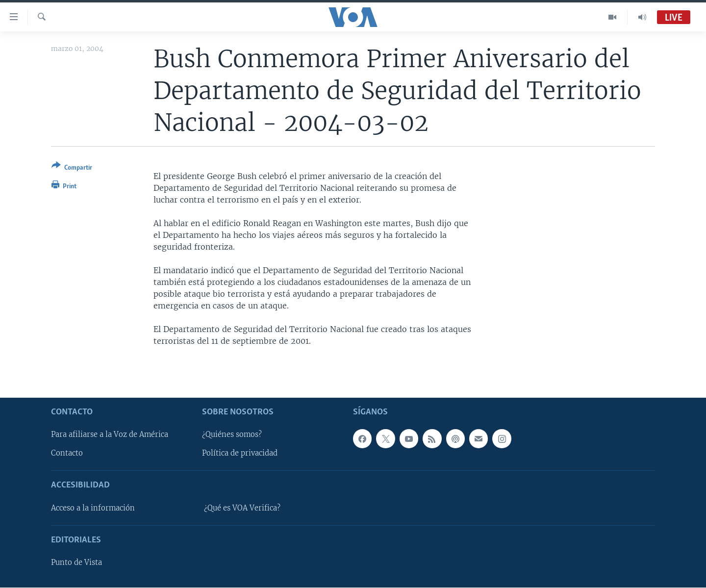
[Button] (72, 168)
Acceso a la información (93, 508)
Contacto (67, 454)
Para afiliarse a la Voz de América (110, 435)
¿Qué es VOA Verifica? (242, 508)
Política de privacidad (240, 454)
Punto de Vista (76, 563)
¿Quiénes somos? (232, 435)
